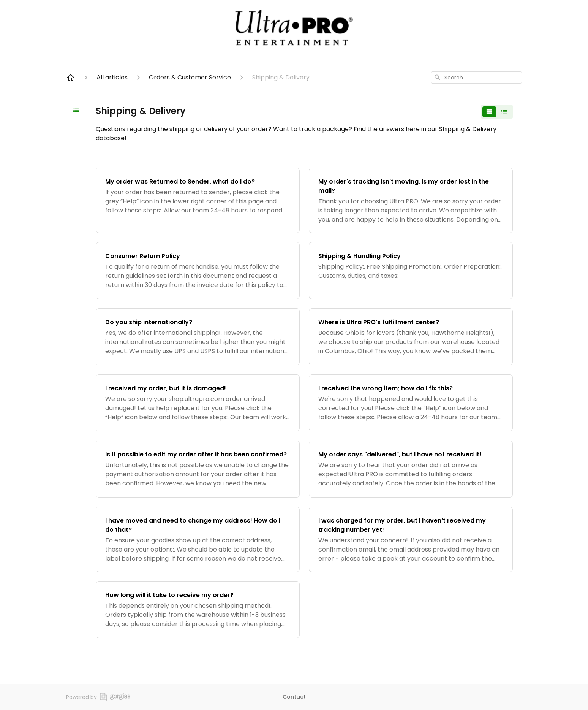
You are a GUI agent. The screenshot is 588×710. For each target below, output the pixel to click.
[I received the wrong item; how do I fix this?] (411, 403)
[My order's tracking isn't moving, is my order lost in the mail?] (411, 200)
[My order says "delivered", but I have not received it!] (411, 469)
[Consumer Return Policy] (198, 271)
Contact (294, 697)
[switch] (497, 112)
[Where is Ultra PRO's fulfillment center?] (411, 337)
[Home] (71, 78)
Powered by (98, 697)
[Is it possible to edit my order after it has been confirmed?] (198, 469)
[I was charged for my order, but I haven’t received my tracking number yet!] (411, 539)
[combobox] (476, 78)
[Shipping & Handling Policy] (411, 271)
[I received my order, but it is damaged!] (198, 403)
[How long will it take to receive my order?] (198, 610)
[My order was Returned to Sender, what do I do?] (198, 200)
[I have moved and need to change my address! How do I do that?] (198, 539)
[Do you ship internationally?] (198, 337)
